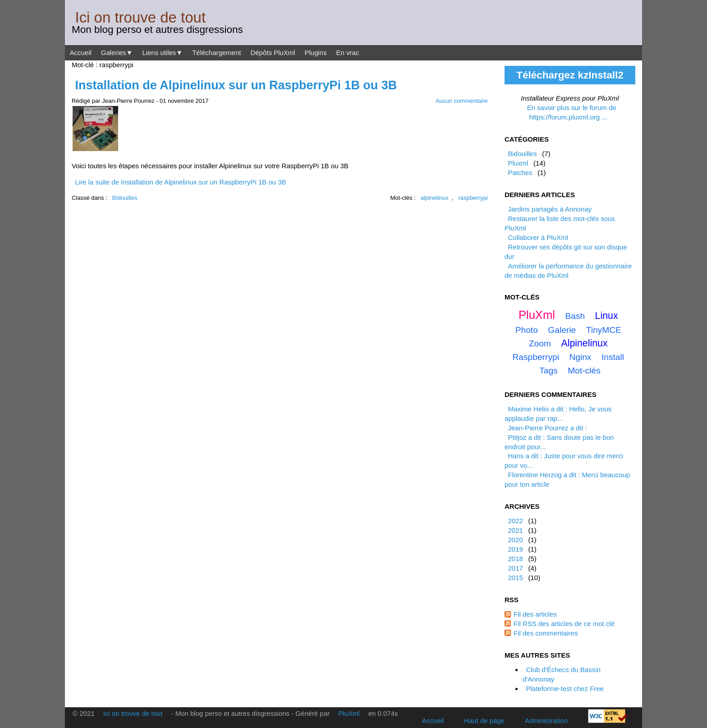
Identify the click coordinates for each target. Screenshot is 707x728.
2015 (515, 578)
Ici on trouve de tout (140, 17)
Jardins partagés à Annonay (550, 209)
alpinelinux (434, 198)
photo (527, 330)
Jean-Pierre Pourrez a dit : (547, 428)
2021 (515, 530)
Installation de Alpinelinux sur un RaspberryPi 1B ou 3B (236, 85)
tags (549, 371)
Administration (546, 721)
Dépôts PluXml (273, 53)
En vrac (348, 53)
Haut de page (484, 721)
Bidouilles (125, 198)
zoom (540, 343)
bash (575, 316)
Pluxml (518, 163)
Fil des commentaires (546, 633)
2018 (515, 559)
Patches (520, 173)
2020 (515, 540)
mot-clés (584, 371)
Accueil (80, 53)
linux (607, 316)
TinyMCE (604, 330)
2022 (515, 521)
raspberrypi (473, 198)
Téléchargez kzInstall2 (570, 75)
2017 (515, 568)
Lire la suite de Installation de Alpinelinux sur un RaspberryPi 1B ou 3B (180, 182)
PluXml (537, 315)
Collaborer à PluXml (538, 237)
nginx (580, 357)
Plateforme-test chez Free (565, 689)
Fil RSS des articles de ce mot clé (564, 624)
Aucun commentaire (462, 101)
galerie (562, 330)
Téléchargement (216, 53)
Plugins (315, 53)
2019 (515, 549)
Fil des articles (535, 614)
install (613, 357)
